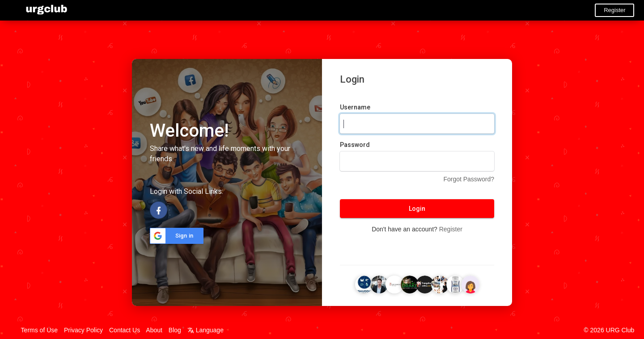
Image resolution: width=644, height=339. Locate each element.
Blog (175, 330)
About (154, 330)
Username (355, 107)
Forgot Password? (469, 179)
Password (355, 145)
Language (205, 330)
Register (614, 10)
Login (417, 209)
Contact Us (125, 330)
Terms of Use (39, 330)
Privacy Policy (83, 330)
